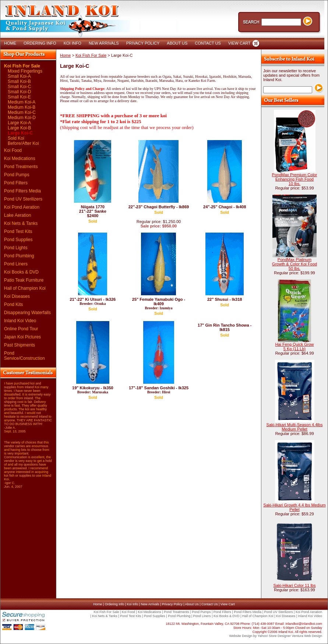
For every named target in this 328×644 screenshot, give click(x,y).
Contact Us (210, 604)
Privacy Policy (172, 604)
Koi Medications (20, 159)
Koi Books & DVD (21, 272)
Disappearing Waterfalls (27, 313)
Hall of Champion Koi (25, 288)
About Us (192, 604)
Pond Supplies (18, 240)
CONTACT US (208, 43)
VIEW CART (239, 43)
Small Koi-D (19, 92)
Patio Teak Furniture (24, 280)
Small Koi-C (19, 87)
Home (65, 55)
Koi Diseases (17, 296)
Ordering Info (115, 604)
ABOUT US (177, 43)
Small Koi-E (19, 97)
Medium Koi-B (22, 107)
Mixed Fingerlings (25, 71)
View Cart (228, 604)
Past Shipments (20, 345)
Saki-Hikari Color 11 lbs (295, 585)
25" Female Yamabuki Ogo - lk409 (159, 304)
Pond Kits (13, 304)
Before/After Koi (23, 143)
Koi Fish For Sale (22, 66)
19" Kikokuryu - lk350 (93, 390)
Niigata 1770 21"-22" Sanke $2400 (93, 211)
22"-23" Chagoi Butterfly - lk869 (159, 207)
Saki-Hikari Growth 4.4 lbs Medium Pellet (294, 507)
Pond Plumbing (19, 256)
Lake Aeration (17, 215)
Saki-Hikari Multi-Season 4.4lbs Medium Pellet (295, 427)
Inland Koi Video (20, 321)
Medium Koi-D (22, 118)
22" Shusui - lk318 (225, 299)
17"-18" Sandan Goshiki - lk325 (159, 390)
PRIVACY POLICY (143, 43)
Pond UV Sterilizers (23, 199)
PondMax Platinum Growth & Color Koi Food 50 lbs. (295, 264)
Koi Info (133, 604)
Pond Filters (16, 183)
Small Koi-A (19, 76)
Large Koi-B (19, 128)
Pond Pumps (17, 175)
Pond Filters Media (22, 191)
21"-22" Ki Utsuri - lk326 (93, 301)
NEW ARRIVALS (104, 43)
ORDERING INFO (40, 43)
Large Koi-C (20, 133)
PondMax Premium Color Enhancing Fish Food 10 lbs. (295, 179)
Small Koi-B (19, 81)
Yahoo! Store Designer (274, 636)
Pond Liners (16, 264)
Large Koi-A (19, 123)
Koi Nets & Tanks (21, 223)
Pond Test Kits (18, 232)
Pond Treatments (21, 167)
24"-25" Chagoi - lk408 (225, 207)
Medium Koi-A (22, 102)
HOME (10, 43)
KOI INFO (73, 43)
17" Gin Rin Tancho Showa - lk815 (225, 327)
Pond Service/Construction (24, 356)
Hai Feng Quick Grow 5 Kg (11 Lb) (294, 347)
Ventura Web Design (307, 636)
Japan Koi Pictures (22, 337)
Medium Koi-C (22, 112)
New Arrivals (150, 604)
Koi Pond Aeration (22, 207)
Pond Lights (16, 248)
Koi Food (13, 150)
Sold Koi (16, 138)
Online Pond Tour (21, 329)
